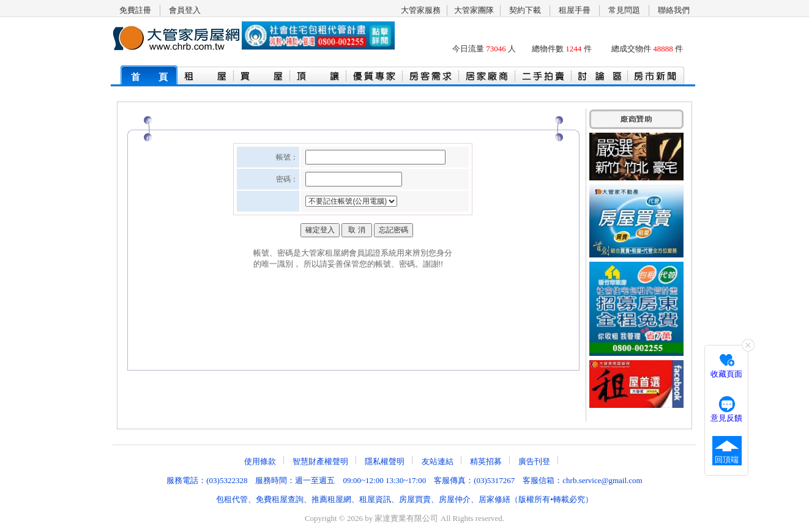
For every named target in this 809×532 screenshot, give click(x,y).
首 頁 (149, 77)
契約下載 (525, 10)
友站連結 (438, 461)
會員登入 (185, 10)
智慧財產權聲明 (320, 461)
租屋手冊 (575, 10)
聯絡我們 (674, 10)
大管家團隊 (474, 10)
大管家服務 (421, 10)
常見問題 (624, 10)
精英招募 (486, 461)
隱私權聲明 (385, 461)
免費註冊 (135, 10)
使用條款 (260, 461)
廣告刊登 (534, 461)
